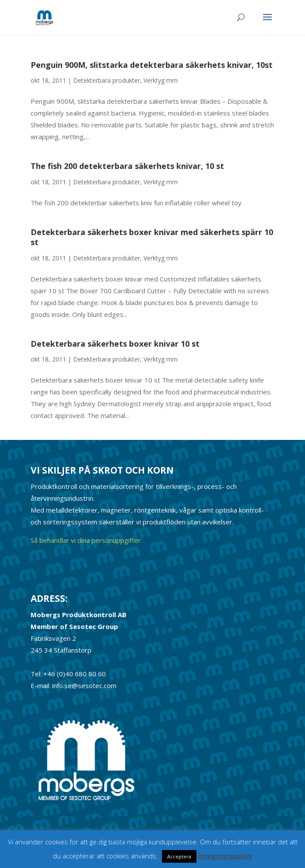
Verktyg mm (161, 80)
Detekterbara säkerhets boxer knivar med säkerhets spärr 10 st (152, 237)
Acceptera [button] (179, 856)
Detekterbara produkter (107, 80)
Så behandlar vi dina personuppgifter (86, 540)
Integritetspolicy (225, 856)
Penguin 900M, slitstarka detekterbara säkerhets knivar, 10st (152, 65)
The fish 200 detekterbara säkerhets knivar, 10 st (127, 166)
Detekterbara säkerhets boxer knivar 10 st (115, 344)
